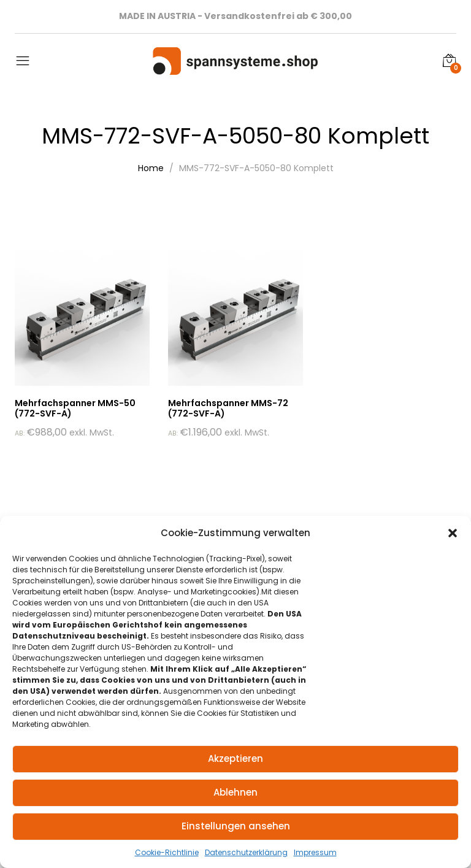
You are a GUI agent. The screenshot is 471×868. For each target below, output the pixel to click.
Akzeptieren (235, 759)
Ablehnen (235, 792)
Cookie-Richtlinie (167, 852)
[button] (453, 533)
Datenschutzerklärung (246, 852)
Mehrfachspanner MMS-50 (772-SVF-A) (75, 408)
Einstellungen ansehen (236, 826)
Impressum (315, 852)
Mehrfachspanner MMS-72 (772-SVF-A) (228, 408)
